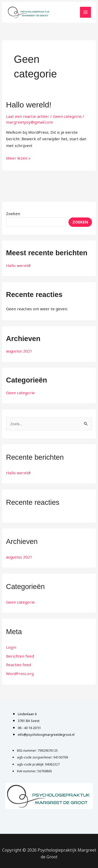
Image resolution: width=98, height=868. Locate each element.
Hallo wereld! (29, 105)
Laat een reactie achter (28, 116)
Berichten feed (20, 656)
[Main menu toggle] (86, 12)
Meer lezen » (18, 158)
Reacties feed (19, 665)
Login (11, 647)
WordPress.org (20, 673)
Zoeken (13, 214)
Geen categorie (67, 116)
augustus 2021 (19, 351)
